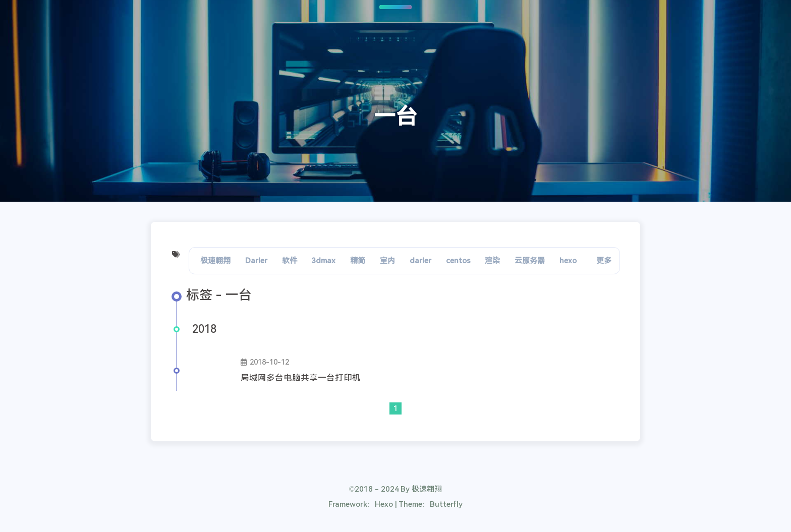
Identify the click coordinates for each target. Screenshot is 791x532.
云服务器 (530, 261)
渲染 (492, 261)
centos (458, 261)
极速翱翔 (215, 261)
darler (420, 261)
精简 (358, 261)
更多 (604, 261)
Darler (256, 261)
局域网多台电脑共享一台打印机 (301, 378)
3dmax (323, 261)
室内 (387, 261)
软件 (290, 261)
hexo (568, 261)
